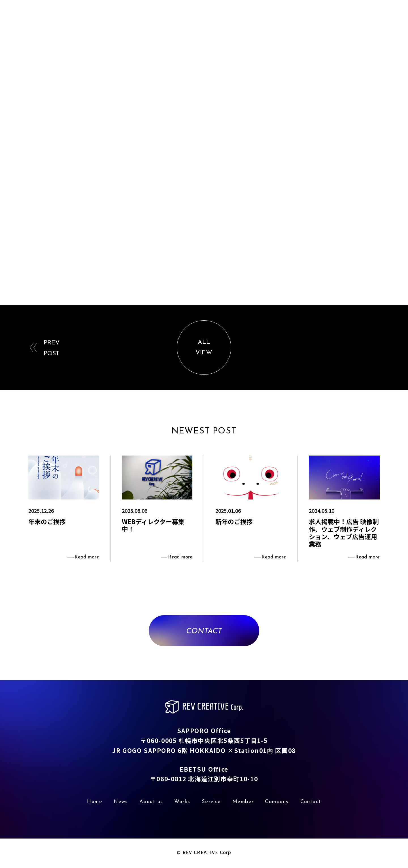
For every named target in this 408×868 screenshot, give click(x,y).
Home (173, 17)
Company (356, 17)
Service (290, 17)
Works (261, 17)
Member (322, 17)
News (200, 17)
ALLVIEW (204, 349)
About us (230, 17)
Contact (389, 17)
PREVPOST (52, 349)
